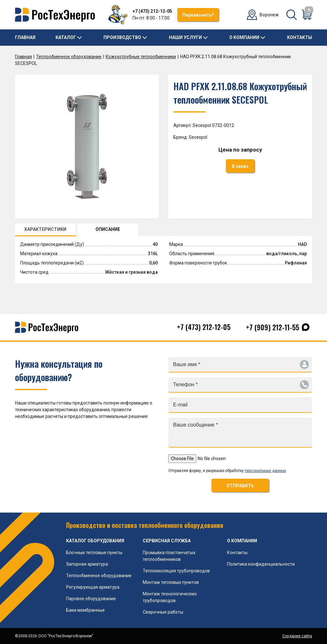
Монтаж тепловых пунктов (171, 582)
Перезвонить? (198, 15)
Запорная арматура (87, 564)
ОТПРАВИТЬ (240, 486)
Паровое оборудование (91, 599)
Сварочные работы (163, 612)
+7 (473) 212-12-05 (152, 11)
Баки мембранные (85, 610)
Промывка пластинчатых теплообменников (169, 556)
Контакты (300, 37)
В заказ (240, 166)
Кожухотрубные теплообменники (141, 57)
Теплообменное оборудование (69, 57)
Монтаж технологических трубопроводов (170, 597)
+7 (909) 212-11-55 (273, 327)
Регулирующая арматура (93, 587)
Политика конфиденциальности (261, 564)
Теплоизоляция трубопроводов (176, 571)
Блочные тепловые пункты (94, 553)
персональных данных (265, 471)
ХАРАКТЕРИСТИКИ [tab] (45, 229)
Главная (25, 37)
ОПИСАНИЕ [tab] (108, 229)
